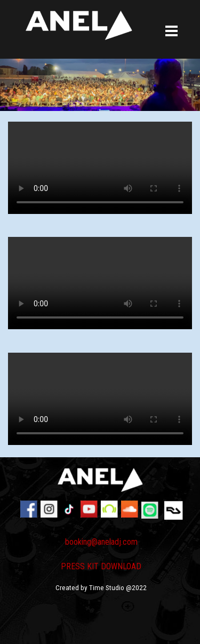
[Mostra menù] (172, 32)
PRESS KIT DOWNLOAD (101, 566)
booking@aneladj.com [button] (101, 542)
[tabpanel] (101, 570)
